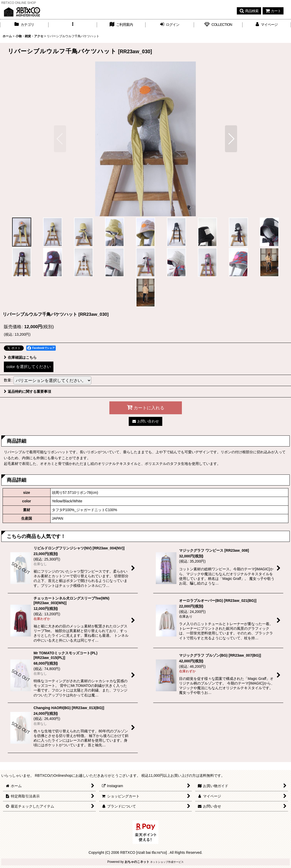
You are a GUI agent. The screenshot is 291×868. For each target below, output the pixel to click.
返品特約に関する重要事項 (27, 391)
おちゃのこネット (137, 862)
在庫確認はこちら (20, 357)
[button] (249, 11)
